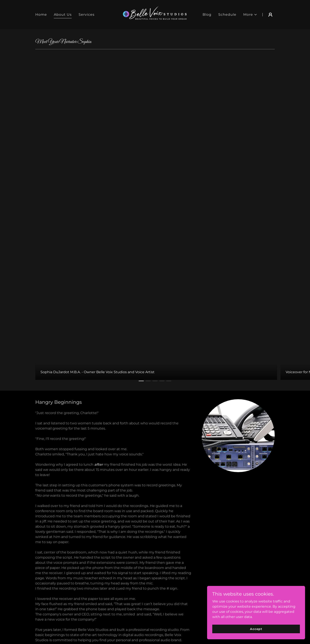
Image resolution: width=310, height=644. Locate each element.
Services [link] (87, 15)
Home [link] (41, 15)
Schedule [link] (227, 15)
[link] (155, 14)
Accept (262, 629)
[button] (250, 15)
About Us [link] (63, 15)
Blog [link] (207, 15)
